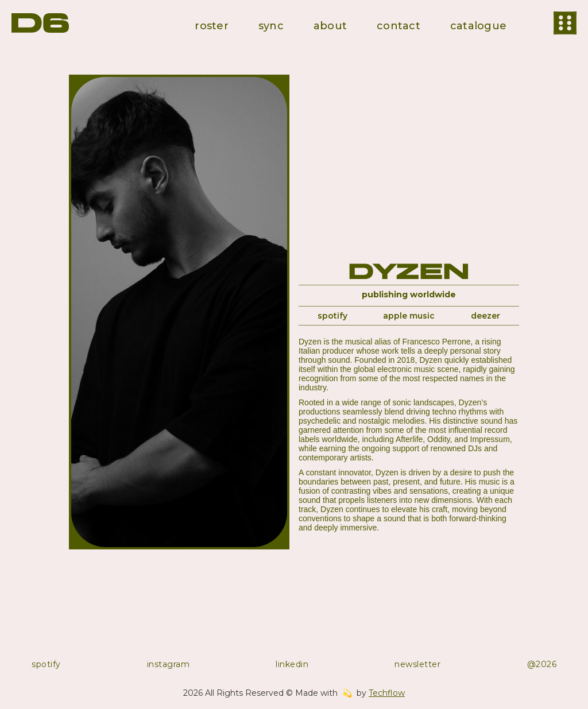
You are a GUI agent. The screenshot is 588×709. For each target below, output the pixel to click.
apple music (409, 316)
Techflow (387, 693)
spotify (332, 316)
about (330, 26)
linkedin (292, 664)
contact (399, 26)
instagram (169, 664)
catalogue (478, 26)
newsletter (417, 664)
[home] (40, 23)
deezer (486, 316)
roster (212, 26)
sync (271, 26)
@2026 (542, 664)
